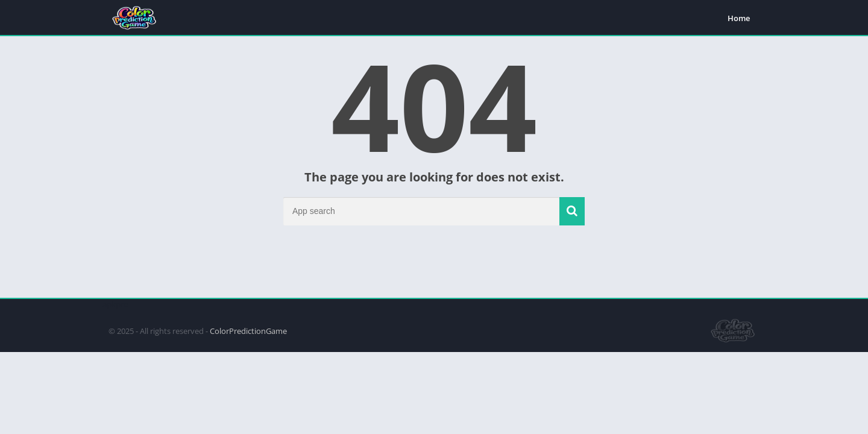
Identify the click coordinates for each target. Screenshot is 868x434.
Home (739, 18)
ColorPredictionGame (248, 331)
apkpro (115, 304)
